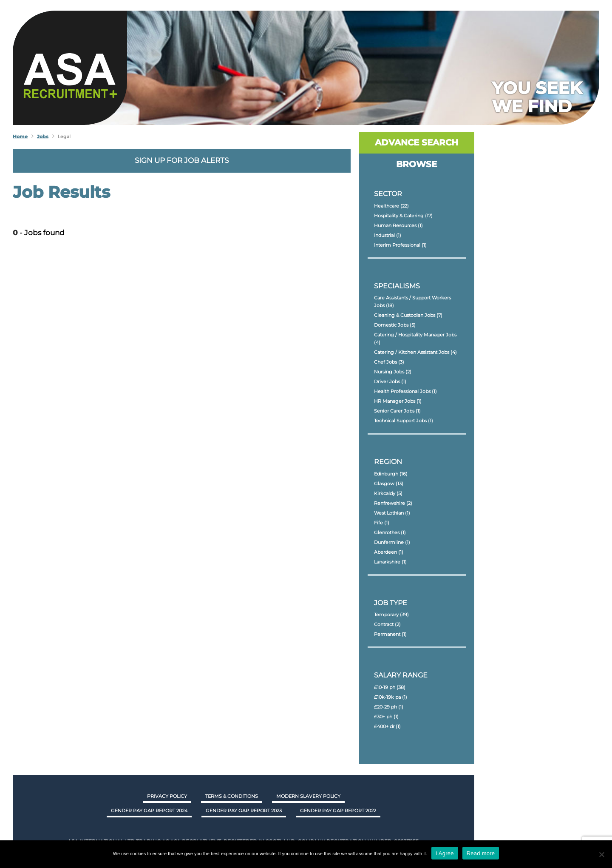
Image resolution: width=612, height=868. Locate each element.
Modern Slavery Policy (308, 796)
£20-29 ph (389, 707)
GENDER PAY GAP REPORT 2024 (149, 811)
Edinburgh (391, 474)
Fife (382, 523)
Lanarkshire (390, 562)
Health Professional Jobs (405, 391)
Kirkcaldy (388, 493)
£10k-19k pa (391, 697)
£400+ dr (387, 726)
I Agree (445, 853)
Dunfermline (392, 542)
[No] (601, 854)
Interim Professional (400, 245)
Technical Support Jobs (404, 421)
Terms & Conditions (232, 796)
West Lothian (392, 513)
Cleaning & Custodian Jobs (408, 315)
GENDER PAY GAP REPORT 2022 (338, 811)
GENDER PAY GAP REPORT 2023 (244, 811)
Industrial (388, 235)
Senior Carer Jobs (397, 411)
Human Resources (398, 225)
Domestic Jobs (395, 325)
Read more (481, 853)
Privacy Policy (167, 796)
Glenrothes (390, 532)
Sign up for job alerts (182, 160)
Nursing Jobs (393, 372)
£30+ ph (386, 717)
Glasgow (389, 484)
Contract (387, 624)
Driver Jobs (390, 381)
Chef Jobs (389, 362)
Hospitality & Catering (403, 216)
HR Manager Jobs (398, 401)
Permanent (390, 634)
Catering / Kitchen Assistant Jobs (415, 352)
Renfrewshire (393, 503)
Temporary (391, 615)
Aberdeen (389, 552)
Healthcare (391, 206)
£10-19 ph (390, 687)
